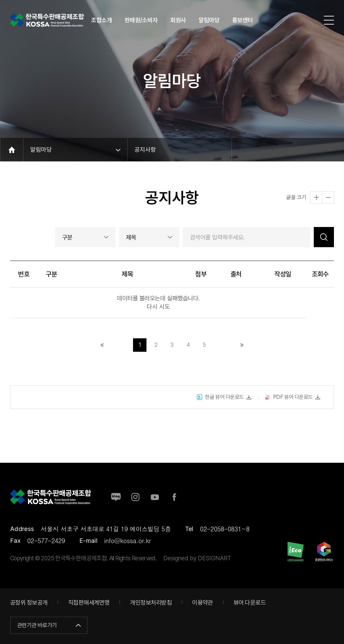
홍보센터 (243, 20)
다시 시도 (158, 307)
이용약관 (203, 602)
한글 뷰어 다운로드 (220, 405)
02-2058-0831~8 (225, 529)
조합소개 (101, 20)
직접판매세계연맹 (89, 602)
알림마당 (209, 20)
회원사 (178, 20)
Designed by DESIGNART (197, 558)
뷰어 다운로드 (250, 602)
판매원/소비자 (141, 20)
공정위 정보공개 (29, 602)
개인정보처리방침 (151, 602)
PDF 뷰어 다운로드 (289, 405)
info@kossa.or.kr (127, 541)
